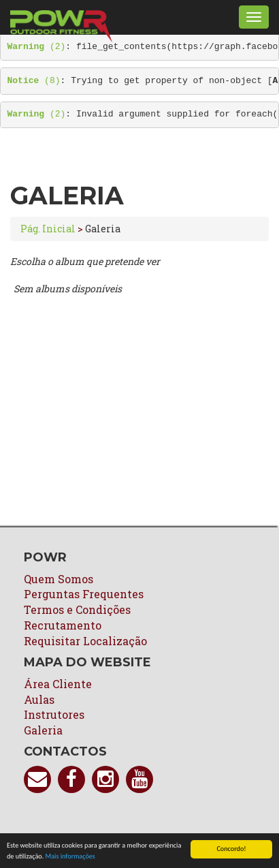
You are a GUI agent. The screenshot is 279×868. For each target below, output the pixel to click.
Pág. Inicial (48, 229)
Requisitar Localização (85, 641)
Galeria (43, 730)
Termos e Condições (77, 609)
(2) (37, 47)
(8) (34, 81)
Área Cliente (58, 684)
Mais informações (70, 857)
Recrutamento (63, 625)
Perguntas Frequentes (84, 594)
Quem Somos (59, 579)
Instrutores (54, 714)
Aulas (39, 699)
